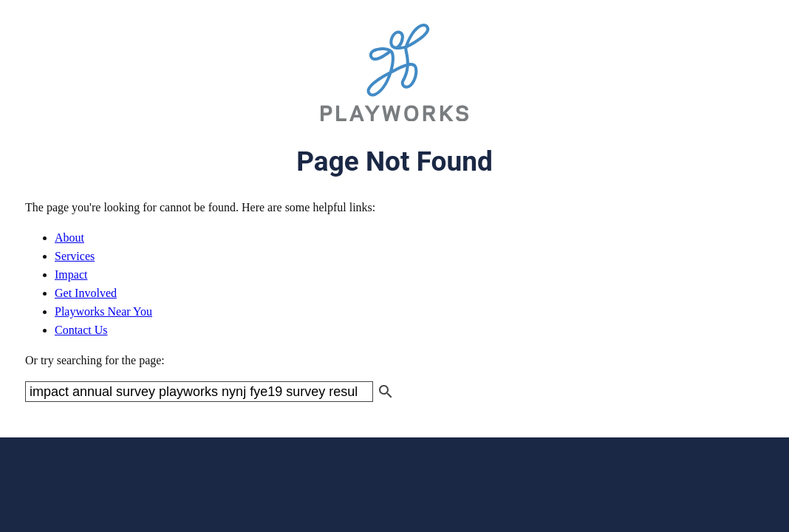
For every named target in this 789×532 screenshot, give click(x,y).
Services (75, 256)
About (69, 238)
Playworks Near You (103, 311)
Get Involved (86, 293)
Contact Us (81, 330)
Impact (71, 274)
